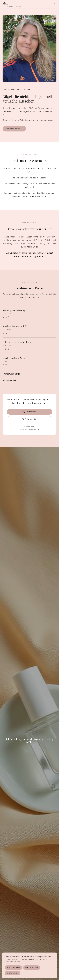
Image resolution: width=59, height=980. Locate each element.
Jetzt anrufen (29, 412)
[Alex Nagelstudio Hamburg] (12, 4)
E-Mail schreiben (29, 419)
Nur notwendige (32, 968)
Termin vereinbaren (14, 129)
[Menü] (55, 4)
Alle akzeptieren (13, 968)
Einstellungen (12, 973)
